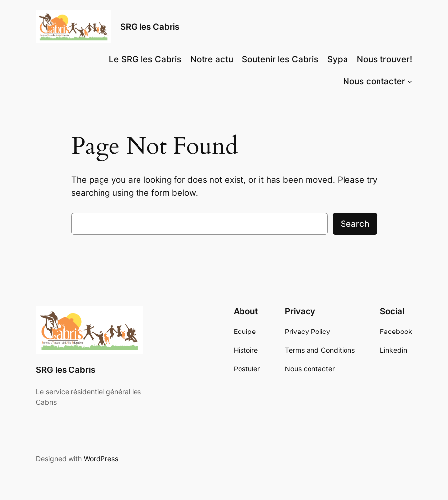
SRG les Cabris (150, 26)
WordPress (101, 458)
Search (355, 224)
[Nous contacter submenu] (410, 81)
